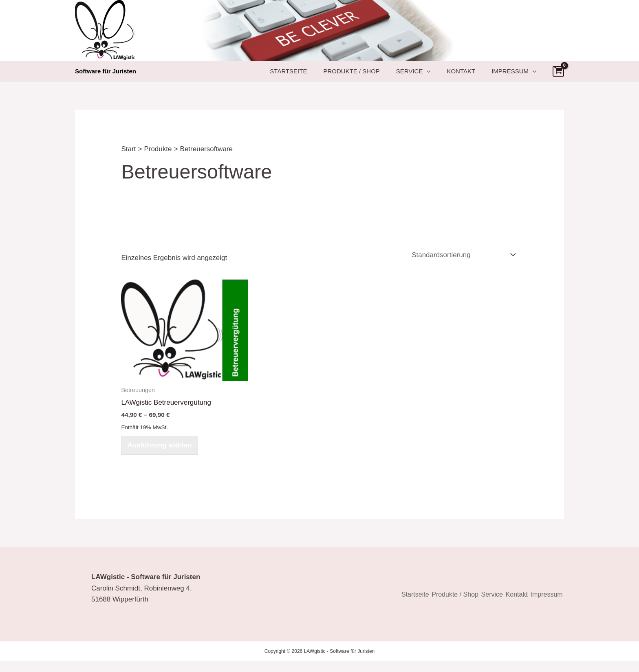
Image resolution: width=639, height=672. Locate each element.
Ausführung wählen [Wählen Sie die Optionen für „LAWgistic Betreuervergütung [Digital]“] (160, 455)
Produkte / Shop (380, 75)
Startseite (325, 75)
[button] (447, 75)
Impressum (518, 75)
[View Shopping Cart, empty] (558, 75)
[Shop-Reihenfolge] (463, 263)
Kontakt (473, 75)
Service (434, 75)
